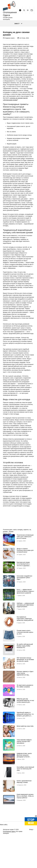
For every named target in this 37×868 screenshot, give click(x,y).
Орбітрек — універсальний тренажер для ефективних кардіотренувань (25, 622)
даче (11, 547)
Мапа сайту (4, 842)
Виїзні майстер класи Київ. (25, 743)
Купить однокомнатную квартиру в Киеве (24, 799)
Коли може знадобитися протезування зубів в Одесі (24, 595)
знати (15, 547)
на (30, 547)
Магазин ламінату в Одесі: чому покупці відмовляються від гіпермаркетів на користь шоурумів (25, 692)
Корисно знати (10, 55)
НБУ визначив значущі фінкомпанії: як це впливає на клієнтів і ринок (25, 677)
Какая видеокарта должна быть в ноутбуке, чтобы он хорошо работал (25, 813)
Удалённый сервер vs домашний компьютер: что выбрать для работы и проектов (25, 732)
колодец (20, 547)
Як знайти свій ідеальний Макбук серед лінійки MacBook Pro (25, 663)
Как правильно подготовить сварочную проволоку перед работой (25, 636)
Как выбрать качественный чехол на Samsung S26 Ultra (25, 786)
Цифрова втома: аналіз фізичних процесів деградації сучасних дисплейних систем (24, 773)
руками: (5, 549)
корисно (26, 547)
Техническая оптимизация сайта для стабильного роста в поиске (25, 554)
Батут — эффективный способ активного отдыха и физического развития (25, 609)
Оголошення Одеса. (9, 849)
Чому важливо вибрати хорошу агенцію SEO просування (24, 759)
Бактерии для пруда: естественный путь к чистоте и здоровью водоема (23, 582)
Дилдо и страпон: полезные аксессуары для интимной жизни (25, 568)
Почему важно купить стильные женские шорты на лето (25, 650)
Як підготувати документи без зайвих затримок (25, 703)
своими (11, 549)
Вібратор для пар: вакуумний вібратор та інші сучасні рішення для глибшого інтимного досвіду (25, 719)
